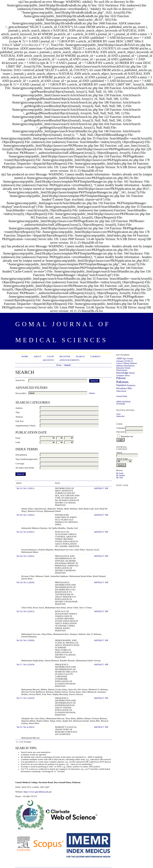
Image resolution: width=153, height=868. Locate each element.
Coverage (20, 463)
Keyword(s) (21, 393)
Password (121, 432)
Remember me (127, 436)
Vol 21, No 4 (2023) (25, 727)
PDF (106, 488)
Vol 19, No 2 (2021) (25, 488)
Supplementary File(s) (25, 426)
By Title (120, 478)
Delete (92, 393)
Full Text (20, 421)
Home (25, 356)
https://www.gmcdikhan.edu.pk (37, 792)
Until (18, 442)
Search (80, 356)
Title (18, 412)
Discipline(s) (21, 455)
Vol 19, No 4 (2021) (25, 532)
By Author (121, 475)
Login (51, 356)
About (37, 356)
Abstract (19, 417)
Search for (20, 380)
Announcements (70, 360)
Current (95, 356)
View (119, 414)
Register (65, 356)
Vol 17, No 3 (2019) (25, 698)
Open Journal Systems (124, 403)
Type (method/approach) (26, 459)
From (18, 438)
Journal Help (122, 396)
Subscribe (120, 416)
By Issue (120, 473)
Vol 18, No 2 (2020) (25, 582)
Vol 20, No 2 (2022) (25, 515)
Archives (48, 360)
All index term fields (25, 468)
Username (121, 428)
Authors (19, 408)
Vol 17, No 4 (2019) (25, 664)
